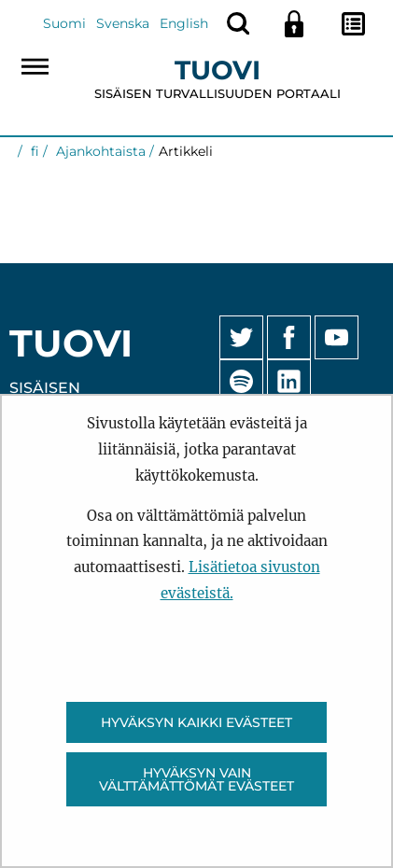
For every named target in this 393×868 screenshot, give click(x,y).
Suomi (64, 23)
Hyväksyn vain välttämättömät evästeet (196, 779)
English (184, 23)
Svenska (123, 23)
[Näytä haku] (238, 23)
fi (33, 151)
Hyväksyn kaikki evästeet (196, 722)
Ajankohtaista (99, 151)
